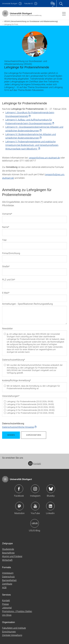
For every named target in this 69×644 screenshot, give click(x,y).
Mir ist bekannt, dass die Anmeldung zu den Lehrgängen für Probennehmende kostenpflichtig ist (33, 387)
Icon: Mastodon (19, 506)
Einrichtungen (9, 631)
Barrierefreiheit (9, 580)
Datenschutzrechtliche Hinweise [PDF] (18, 427)
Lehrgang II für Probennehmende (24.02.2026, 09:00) (30, 404)
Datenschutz (8, 576)
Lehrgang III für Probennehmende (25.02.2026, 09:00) (31, 407)
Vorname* (7, 214)
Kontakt (34, 463)
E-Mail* (6, 293)
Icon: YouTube (35, 506)
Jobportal (7, 607)
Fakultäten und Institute (14, 628)
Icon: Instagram (35, 489)
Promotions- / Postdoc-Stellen (17, 611)
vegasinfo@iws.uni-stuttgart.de (44, 158)
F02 (29, 3)
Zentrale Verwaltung (12, 635)
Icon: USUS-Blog (35, 523)
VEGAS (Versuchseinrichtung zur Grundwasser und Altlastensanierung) (31, 21)
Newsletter (7, 328)
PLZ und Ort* (9, 279)
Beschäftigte (8, 553)
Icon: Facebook (19, 489)
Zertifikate (7, 584)
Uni (10, 3)
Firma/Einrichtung (11, 253)
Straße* (6, 266)
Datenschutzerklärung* (14, 360)
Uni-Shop (7, 615)
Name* (6, 227)
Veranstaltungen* (11, 396)
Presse (5, 604)
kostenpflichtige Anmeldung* (17, 380)
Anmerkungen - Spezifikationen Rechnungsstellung (27, 304)
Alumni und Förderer (12, 556)
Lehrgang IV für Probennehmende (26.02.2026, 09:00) (31, 410)
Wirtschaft (7, 560)
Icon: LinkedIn (50, 506)
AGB (4, 587)
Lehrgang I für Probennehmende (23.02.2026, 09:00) (30, 401)
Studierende (8, 549)
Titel (4, 240)
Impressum (8, 573)
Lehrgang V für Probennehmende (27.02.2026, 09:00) (30, 413)
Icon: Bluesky (51, 489)
